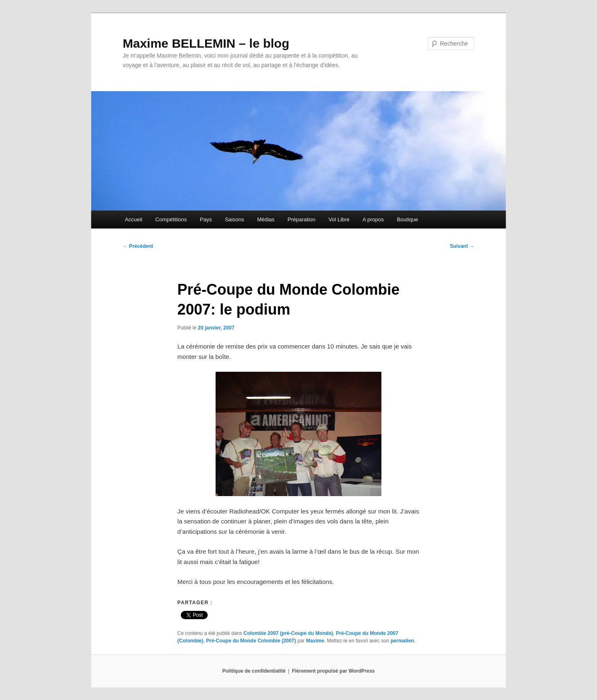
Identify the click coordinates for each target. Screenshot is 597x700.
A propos (373, 219)
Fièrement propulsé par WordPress (333, 671)
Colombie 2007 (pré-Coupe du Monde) (288, 633)
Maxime (315, 641)
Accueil (133, 219)
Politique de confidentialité (254, 671)
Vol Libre (339, 219)
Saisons (234, 219)
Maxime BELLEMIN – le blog (206, 43)
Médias (266, 219)
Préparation (302, 219)
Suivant (462, 246)
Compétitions (171, 219)
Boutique (407, 219)
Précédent (138, 246)
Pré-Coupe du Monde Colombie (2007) (251, 641)
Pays (206, 219)
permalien (402, 641)
